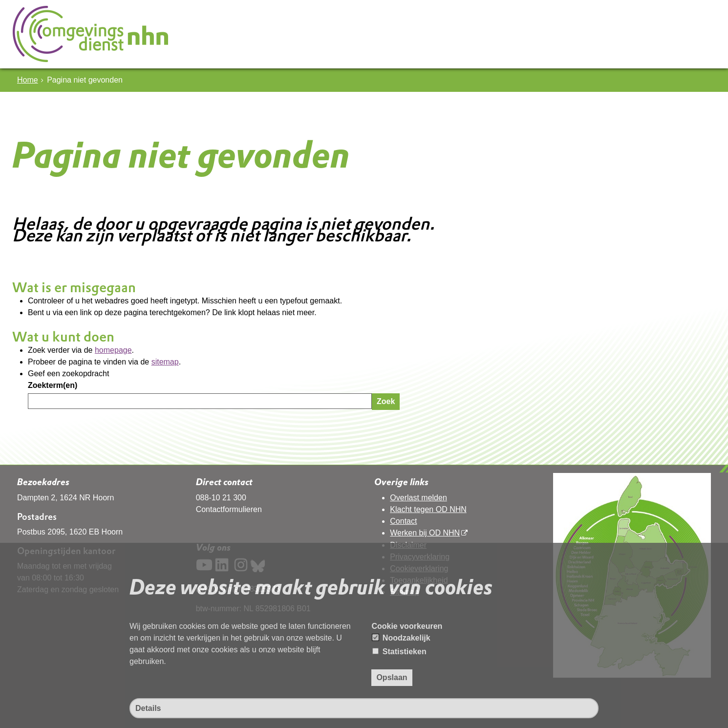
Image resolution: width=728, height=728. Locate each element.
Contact (403, 521)
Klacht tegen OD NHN (428, 509)
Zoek (386, 401)
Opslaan (392, 677)
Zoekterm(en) (53, 385)
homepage (113, 350)
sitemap (165, 362)
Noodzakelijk (401, 638)
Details (148, 708)
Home (28, 80)
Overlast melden (418, 498)
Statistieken (399, 652)
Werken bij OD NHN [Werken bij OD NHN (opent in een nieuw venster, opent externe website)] (425, 533)
